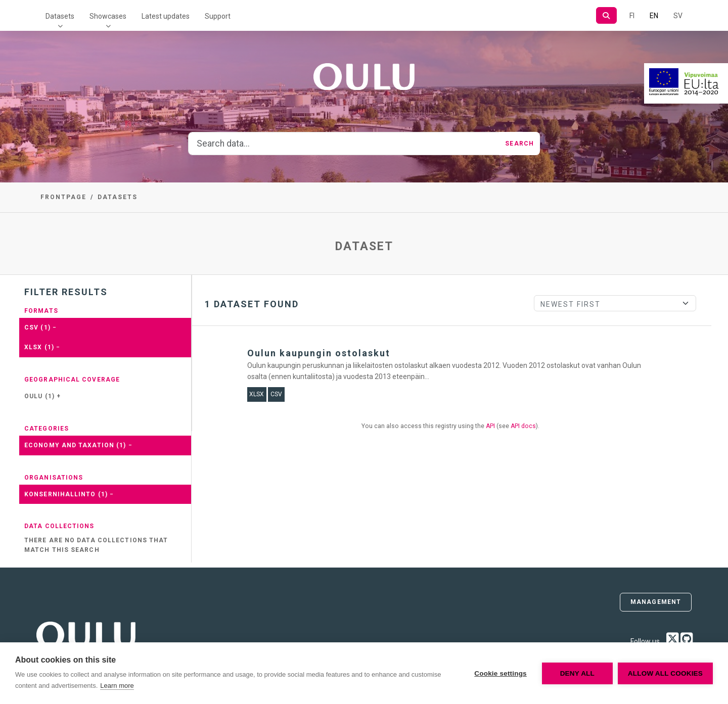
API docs (523, 426)
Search (519, 144)
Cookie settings (500, 673)
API (490, 426)
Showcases (108, 16)
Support (218, 16)
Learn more (117, 686)
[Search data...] (344, 144)
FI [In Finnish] (632, 16)
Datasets (60, 16)
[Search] (606, 15)
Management (656, 602)
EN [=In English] (654, 16)
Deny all (577, 673)
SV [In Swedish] (678, 16)
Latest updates (166, 16)
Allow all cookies (665, 673)
